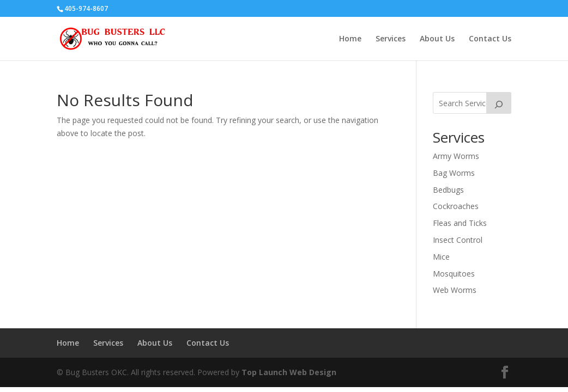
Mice (441, 257)
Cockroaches (456, 206)
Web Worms (455, 290)
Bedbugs (448, 190)
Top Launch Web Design (289, 372)
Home (350, 39)
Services (391, 39)
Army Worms (456, 156)
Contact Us (490, 39)
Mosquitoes (454, 274)
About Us (437, 39)
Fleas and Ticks (460, 223)
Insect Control (458, 240)
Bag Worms (454, 173)
